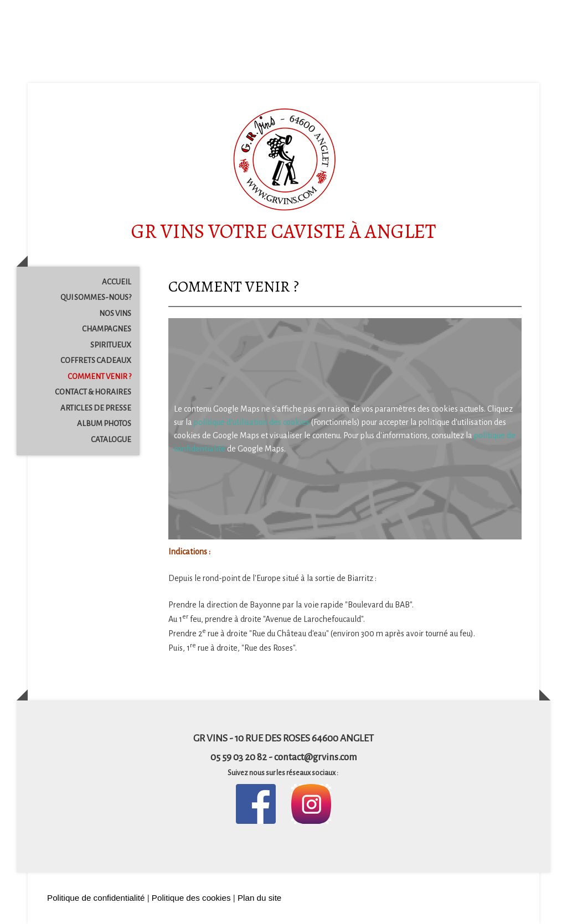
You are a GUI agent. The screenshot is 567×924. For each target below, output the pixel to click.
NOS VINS (115, 313)
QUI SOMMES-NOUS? (96, 297)
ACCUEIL (117, 282)
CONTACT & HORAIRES (93, 392)
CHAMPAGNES (107, 329)
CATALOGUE (111, 440)
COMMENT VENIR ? (99, 377)
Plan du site (259, 898)
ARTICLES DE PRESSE (96, 408)
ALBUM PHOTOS (104, 424)
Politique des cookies (191, 898)
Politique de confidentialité (96, 898)
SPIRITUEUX (111, 345)
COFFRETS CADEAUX (96, 360)
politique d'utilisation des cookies (252, 422)
